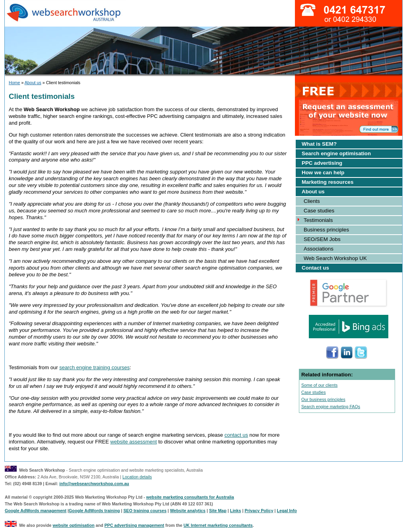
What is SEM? (319, 144)
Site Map (218, 511)
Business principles (326, 230)
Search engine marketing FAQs (331, 407)
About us (33, 83)
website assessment (134, 442)
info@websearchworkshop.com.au (94, 484)
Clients (312, 201)
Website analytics (188, 511)
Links (236, 511)
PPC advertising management (134, 525)
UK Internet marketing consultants (218, 525)
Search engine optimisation (336, 153)
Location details (137, 477)
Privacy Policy (259, 511)
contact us (236, 435)
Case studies (319, 211)
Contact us (315, 268)
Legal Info (287, 511)
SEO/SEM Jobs (322, 239)
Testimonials (318, 220)
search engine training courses (94, 367)
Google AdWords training (94, 511)
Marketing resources (328, 182)
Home (14, 83)
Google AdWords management (36, 511)
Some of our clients (319, 385)
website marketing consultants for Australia (190, 497)
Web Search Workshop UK (335, 258)
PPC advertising (322, 163)
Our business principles (323, 399)
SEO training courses (145, 511)
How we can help (323, 173)
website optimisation (73, 525)
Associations (319, 249)
